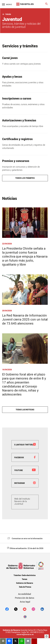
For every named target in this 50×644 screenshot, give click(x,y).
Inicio (7, 14)
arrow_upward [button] (47, 637)
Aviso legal (25, 602)
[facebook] (7, 609)
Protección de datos (25, 598)
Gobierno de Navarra (24, 583)
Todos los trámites (25, 178)
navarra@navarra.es (25, 634)
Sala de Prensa (25, 587)
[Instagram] (33, 609)
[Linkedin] (42, 609)
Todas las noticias (25, 410)
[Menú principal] (7, 4)
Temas (25, 579)
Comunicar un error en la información (25, 538)
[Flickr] (25, 617)
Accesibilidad (25, 594)
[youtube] (25, 609)
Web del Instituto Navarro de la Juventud (22, 501)
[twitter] (16, 609)
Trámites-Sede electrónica (24, 575)
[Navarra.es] (25, 3)
